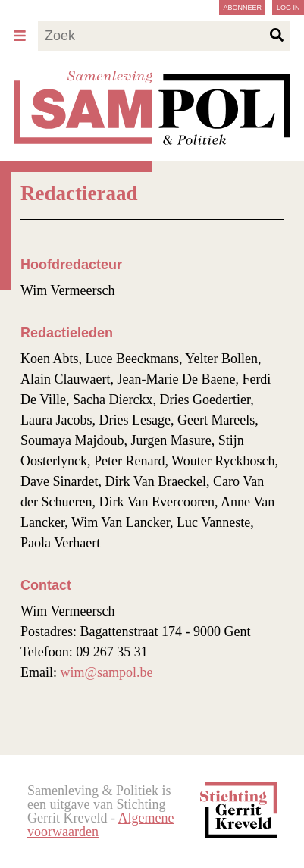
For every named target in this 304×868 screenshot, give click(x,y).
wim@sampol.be (107, 672)
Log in (288, 8)
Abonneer (242, 8)
